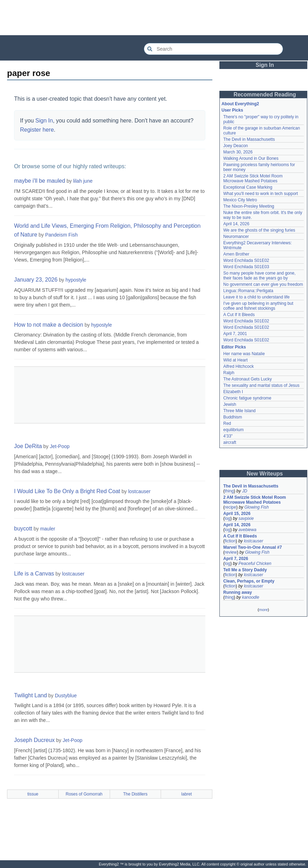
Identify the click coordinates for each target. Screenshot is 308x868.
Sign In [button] (265, 65)
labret (187, 794)
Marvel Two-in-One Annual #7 (253, 547)
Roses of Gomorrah (84, 794)
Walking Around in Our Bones (251, 158)
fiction (230, 541)
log (227, 518)
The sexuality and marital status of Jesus (261, 385)
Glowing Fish (256, 507)
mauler (48, 529)
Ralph (229, 373)
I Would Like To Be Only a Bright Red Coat (67, 491)
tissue (33, 794)
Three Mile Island (239, 411)
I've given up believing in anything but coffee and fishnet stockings (258, 306)
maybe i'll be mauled (40, 181)
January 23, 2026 (36, 280)
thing (229, 491)
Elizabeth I (233, 392)
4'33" (228, 436)
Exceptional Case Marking (248, 187)
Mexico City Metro (240, 200)
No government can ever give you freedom (263, 284)
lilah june (83, 181)
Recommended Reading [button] (265, 95)
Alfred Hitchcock (239, 366)
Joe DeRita (28, 446)
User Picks (232, 110)
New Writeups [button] (265, 474)
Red (227, 423)
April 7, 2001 (235, 334)
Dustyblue (66, 696)
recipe (230, 507)
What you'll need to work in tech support (261, 194)
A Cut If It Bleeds (239, 315)
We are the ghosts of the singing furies (259, 230)
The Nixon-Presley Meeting (249, 206)
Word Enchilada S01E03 (246, 267)
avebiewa (247, 530)
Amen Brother (236, 254)
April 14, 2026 (236, 224)
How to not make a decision (49, 325)
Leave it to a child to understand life (256, 297)
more (263, 610)
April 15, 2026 (237, 514)
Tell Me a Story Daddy (245, 570)
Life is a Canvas (34, 574)
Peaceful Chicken (255, 564)
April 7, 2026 (236, 559)
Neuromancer (236, 237)
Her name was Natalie (244, 354)
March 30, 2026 (238, 152)
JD (245, 491)
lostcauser (139, 491)
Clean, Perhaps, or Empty (249, 581)
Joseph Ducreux (34, 740)
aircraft (230, 442)
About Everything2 (240, 104)
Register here (37, 130)
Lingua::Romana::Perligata (248, 291)
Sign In (44, 121)
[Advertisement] (154, 18)
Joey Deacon (236, 146)
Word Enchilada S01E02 (246, 260)
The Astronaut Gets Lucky (248, 379)
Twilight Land (30, 695)
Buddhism (233, 417)
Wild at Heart (235, 360)
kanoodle (251, 597)
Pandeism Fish (61, 235)
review (231, 552)
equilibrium (233, 430)
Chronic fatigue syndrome (247, 398)
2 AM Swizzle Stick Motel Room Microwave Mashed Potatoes (253, 178)
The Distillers (135, 794)
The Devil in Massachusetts (249, 139)
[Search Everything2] (213, 49)
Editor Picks (234, 347)
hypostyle (76, 280)
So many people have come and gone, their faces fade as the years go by (259, 276)
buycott (23, 529)
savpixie (246, 518)
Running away (238, 592)
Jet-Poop (60, 446)
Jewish (230, 404)
